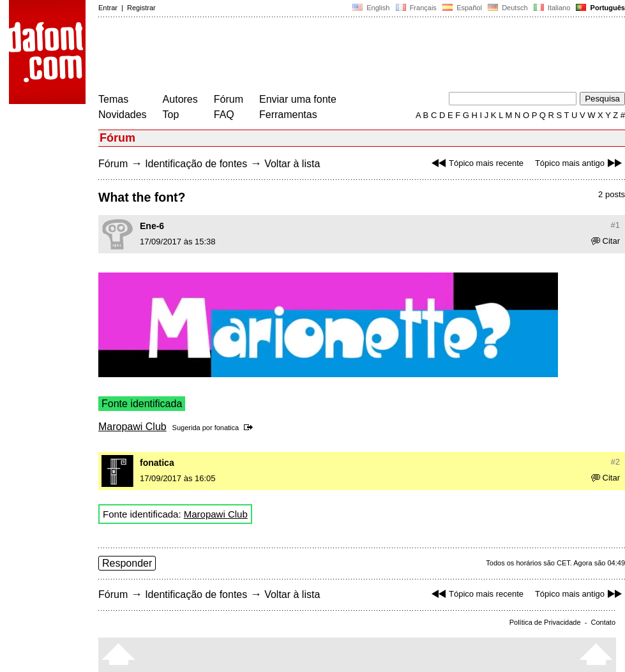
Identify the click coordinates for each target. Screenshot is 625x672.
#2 (615, 462)
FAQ (224, 115)
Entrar (108, 8)
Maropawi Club (132, 427)
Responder (127, 563)
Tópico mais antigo (580, 163)
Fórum (229, 99)
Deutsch (508, 8)
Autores (180, 99)
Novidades (123, 115)
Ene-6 (152, 226)
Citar (606, 241)
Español (462, 8)
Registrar (141, 8)
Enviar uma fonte (298, 99)
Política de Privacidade (545, 622)
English (371, 8)
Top (171, 115)
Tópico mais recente (476, 163)
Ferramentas (288, 115)
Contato (603, 622)
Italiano (552, 8)
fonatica (227, 428)
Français (416, 8)
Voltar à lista (292, 164)
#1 (615, 225)
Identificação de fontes (196, 164)
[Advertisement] (331, 56)
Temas (113, 99)
